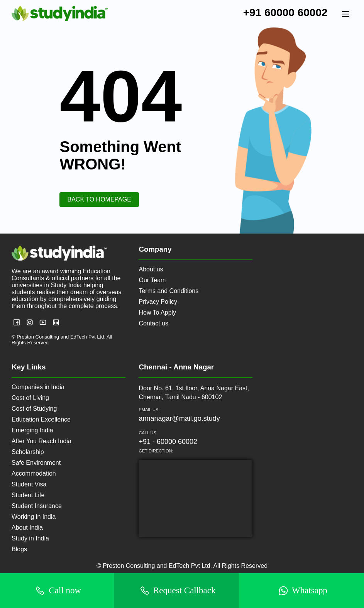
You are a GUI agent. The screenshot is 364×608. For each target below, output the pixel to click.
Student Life (28, 495)
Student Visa (29, 484)
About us (151, 269)
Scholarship (28, 452)
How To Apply (157, 312)
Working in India (34, 517)
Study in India (30, 538)
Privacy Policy (158, 302)
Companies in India (38, 387)
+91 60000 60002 (285, 13)
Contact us (153, 323)
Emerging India (32, 430)
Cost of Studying (34, 409)
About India (27, 528)
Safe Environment (36, 463)
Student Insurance (37, 506)
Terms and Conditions (168, 291)
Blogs (19, 549)
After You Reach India (41, 441)
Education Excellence (41, 419)
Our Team (152, 280)
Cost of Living (30, 398)
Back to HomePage (99, 199)
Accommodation (34, 473)
